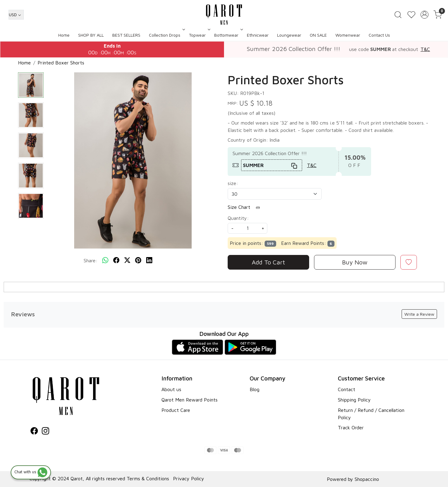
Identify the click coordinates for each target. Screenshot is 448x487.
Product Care (176, 410)
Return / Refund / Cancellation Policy (371, 414)
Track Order (351, 427)
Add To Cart (268, 262)
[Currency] (16, 15)
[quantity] (247, 228)
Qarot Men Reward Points (190, 400)
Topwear (199, 35)
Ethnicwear (258, 35)
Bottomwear (228, 35)
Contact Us (379, 35)
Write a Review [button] (419, 314)
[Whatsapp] (105, 260)
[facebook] (116, 260)
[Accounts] (425, 15)
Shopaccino (367, 479)
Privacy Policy (189, 478)
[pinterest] (138, 260)
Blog (255, 389)
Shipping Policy (354, 400)
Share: (90, 260)
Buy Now (355, 262)
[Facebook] (34, 432)
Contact (347, 389)
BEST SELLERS (126, 35)
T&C (425, 49)
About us (171, 389)
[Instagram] (45, 432)
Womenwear (348, 35)
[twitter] (127, 260)
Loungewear (289, 35)
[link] (398, 15)
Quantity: (238, 218)
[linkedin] (149, 260)
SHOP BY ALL (91, 35)
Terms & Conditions (148, 478)
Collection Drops (166, 35)
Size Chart (246, 207)
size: (233, 183)
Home (64, 35)
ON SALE (318, 35)
